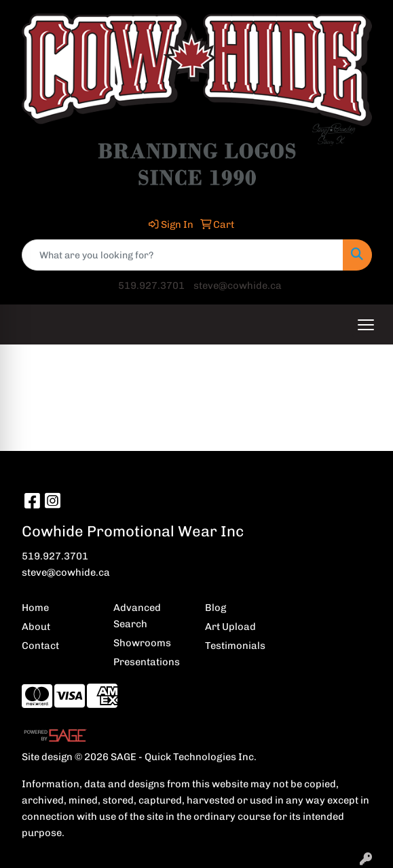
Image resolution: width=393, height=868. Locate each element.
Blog (216, 608)
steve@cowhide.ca (238, 285)
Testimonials (235, 646)
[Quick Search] (183, 255)
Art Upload (230, 627)
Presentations (147, 662)
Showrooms (142, 643)
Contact (40, 646)
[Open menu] (366, 325)
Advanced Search (137, 616)
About (36, 627)
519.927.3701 (151, 285)
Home (35, 608)
